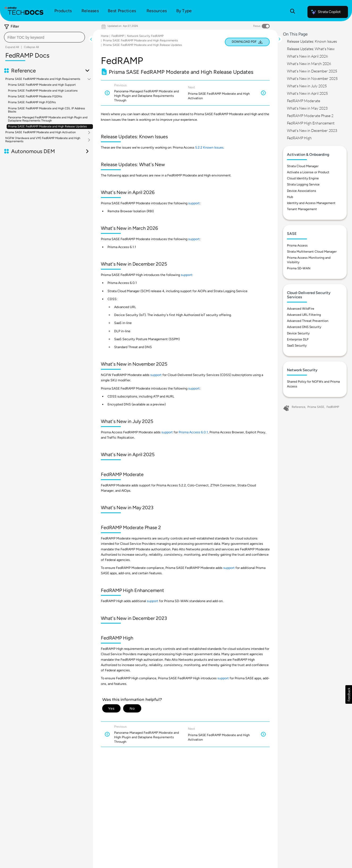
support (194, 203)
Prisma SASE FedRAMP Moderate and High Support (42, 85)
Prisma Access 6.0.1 (193, 432)
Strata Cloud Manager (303, 166)
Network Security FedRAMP (145, 36)
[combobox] (44, 37)
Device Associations (302, 191)
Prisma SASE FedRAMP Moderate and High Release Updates (47, 126)
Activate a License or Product (308, 172)
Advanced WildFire (301, 309)
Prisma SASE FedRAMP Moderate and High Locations (43, 91)
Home (105, 36)
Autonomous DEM (33, 151)
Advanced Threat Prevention (308, 321)
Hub (290, 197)
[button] (349, 694)
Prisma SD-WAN (299, 268)
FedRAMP (118, 36)
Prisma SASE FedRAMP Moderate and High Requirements (43, 79)
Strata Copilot (325, 12)
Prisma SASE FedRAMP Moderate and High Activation (40, 132)
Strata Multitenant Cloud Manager (312, 252)
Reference (23, 71)
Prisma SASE (316, 407)
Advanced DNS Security (304, 327)
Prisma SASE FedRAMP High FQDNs (32, 102)
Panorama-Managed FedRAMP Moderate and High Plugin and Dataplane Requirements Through (48, 119)
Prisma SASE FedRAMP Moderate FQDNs (35, 96)
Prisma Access (297, 245)
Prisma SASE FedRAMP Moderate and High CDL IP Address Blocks (46, 110)
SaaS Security (297, 346)
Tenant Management (302, 209)
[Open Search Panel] (293, 12)
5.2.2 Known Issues (209, 147)
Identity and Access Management (311, 203)
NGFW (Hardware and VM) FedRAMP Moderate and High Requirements (43, 140)
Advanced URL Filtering (304, 315)
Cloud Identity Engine (303, 178)
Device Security (298, 333)
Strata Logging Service (303, 184)
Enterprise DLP (298, 339)
